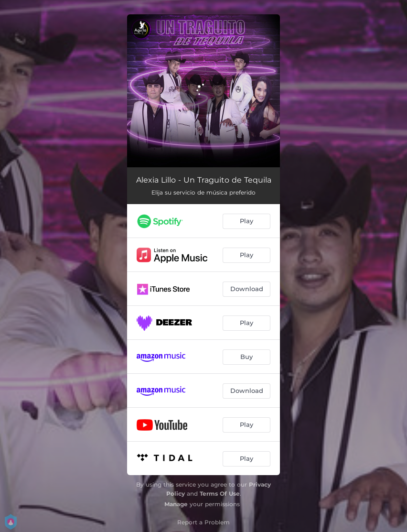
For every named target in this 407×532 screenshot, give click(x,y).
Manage (176, 504)
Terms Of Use (220, 494)
